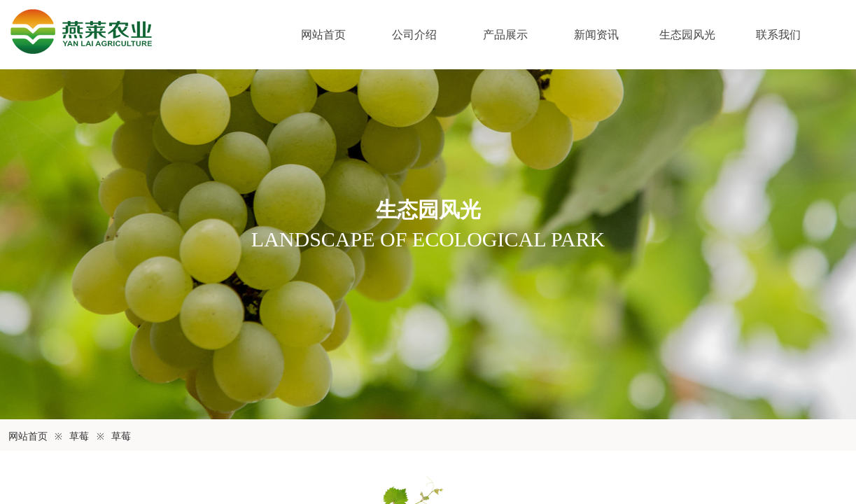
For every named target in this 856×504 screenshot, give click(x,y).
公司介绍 (414, 35)
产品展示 (505, 35)
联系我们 (778, 35)
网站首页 (323, 35)
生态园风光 (687, 35)
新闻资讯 (596, 35)
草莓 (79, 436)
